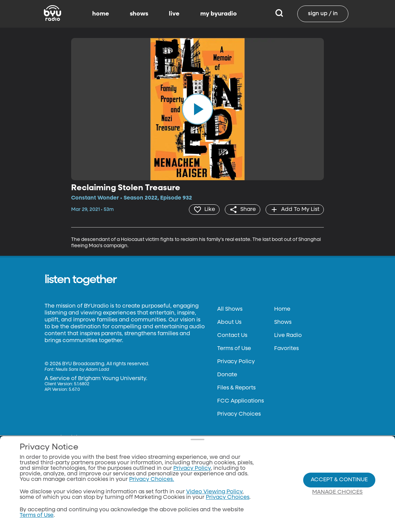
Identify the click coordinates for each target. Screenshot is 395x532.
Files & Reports (236, 388)
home (101, 14)
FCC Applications (240, 401)
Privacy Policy (236, 362)
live (174, 14)
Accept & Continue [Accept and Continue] (339, 480)
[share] (243, 210)
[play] (197, 109)
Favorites (286, 349)
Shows (283, 322)
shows (139, 14)
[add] (295, 210)
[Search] (279, 14)
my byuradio (219, 14)
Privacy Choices (239, 414)
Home (282, 309)
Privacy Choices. (152, 480)
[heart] (204, 210)
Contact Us (232, 336)
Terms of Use (234, 349)
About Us (229, 322)
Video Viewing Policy (214, 492)
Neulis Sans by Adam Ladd (82, 370)
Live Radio (288, 336)
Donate (227, 375)
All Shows (230, 309)
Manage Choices (337, 492)
